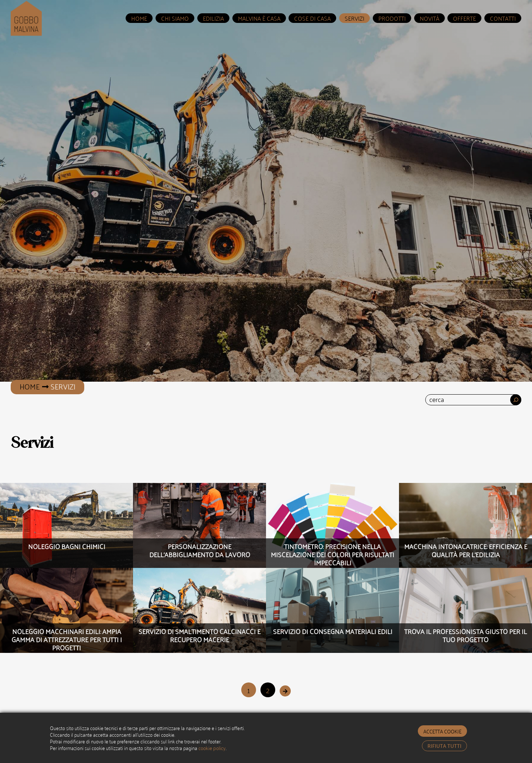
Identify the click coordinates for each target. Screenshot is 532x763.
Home (30, 386)
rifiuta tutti (444, 746)
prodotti (392, 18)
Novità (429, 18)
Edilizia (213, 18)
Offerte (464, 18)
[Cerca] (516, 400)
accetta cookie (442, 731)
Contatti (503, 18)
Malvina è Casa (259, 18)
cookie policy (212, 748)
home (139, 18)
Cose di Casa (312, 18)
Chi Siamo (175, 18)
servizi (354, 18)
